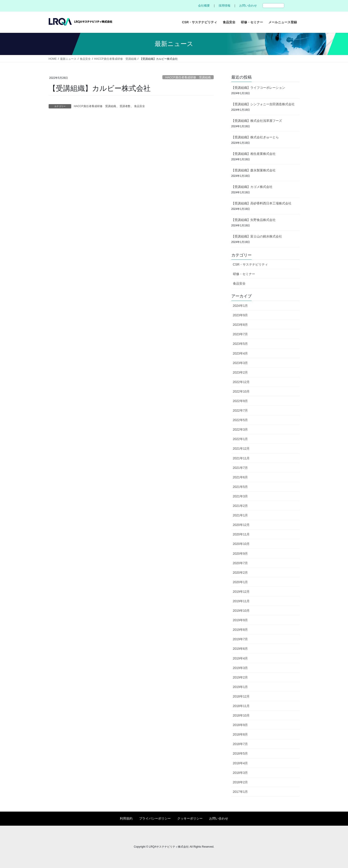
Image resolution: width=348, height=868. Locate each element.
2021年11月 (241, 458)
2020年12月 (241, 525)
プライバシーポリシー (155, 818)
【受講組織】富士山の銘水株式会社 (257, 236)
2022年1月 (240, 439)
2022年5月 (240, 420)
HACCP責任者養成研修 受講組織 (188, 77)
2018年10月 (241, 715)
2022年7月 (240, 410)
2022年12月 (241, 382)
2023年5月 (240, 344)
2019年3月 (240, 668)
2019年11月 (241, 601)
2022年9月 (240, 401)
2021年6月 (240, 477)
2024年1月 (240, 306)
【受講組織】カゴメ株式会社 (252, 187)
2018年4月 (240, 763)
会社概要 (204, 6)
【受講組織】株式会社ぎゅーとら (255, 137)
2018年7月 (240, 744)
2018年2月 (240, 782)
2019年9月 (240, 620)
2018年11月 (241, 706)
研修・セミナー (244, 274)
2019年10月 (241, 611)
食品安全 (140, 106)
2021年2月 (240, 506)
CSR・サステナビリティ (251, 264)
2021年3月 (240, 496)
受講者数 (125, 106)
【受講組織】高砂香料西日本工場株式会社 (261, 203)
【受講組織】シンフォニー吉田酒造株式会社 (263, 104)
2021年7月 (240, 468)
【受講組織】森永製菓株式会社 (253, 170)
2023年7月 (240, 334)
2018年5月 (240, 753)
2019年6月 (240, 649)
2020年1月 (240, 582)
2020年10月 (241, 544)
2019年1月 (240, 687)
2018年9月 (240, 725)
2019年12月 (241, 592)
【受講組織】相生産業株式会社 (253, 154)
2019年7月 (240, 639)
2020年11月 (241, 534)
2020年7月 (240, 563)
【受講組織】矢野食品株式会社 (253, 220)
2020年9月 (240, 554)
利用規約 (126, 818)
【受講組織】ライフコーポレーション (258, 88)
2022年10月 (241, 391)
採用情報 (225, 6)
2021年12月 (241, 448)
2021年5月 (240, 487)
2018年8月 (240, 734)
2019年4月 (240, 658)
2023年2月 (240, 372)
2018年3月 (240, 773)
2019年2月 (240, 677)
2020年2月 (240, 573)
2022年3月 (240, 429)
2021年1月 (240, 515)
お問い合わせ (248, 6)
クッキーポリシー (190, 818)
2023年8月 (240, 325)
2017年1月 (240, 792)
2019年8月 (240, 630)
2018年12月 (241, 696)
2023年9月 (240, 315)
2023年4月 (240, 353)
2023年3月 (240, 363)
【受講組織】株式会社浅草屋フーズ (257, 121)
